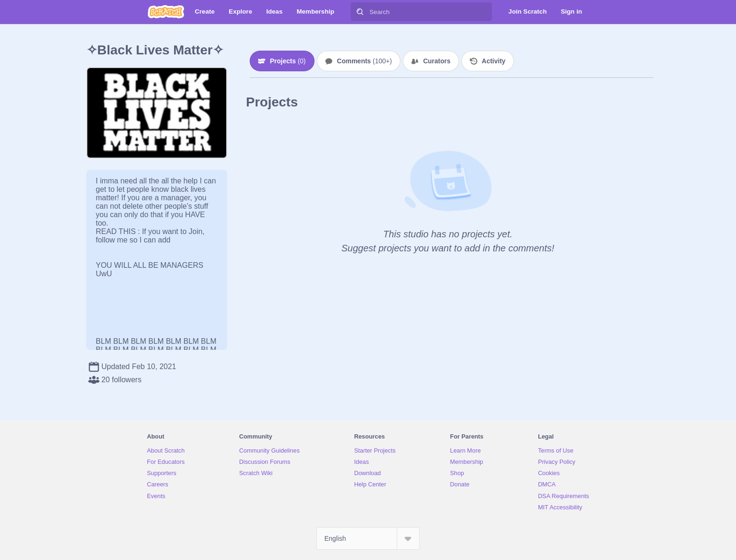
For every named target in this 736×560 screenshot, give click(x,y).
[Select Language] (368, 538)
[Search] (360, 12)
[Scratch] (166, 12)
